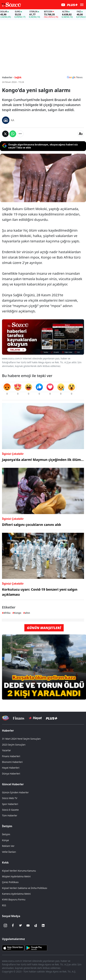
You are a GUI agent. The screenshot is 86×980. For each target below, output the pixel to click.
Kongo (18, 613)
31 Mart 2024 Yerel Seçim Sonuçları (21, 739)
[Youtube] (28, 925)
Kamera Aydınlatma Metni (16, 894)
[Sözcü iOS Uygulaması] (13, 948)
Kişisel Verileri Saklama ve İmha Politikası (25, 888)
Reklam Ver (8, 846)
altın (27, 613)
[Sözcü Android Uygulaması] (36, 948)
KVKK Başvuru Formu (14, 899)
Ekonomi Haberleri (12, 762)
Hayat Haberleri (11, 768)
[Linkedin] (43, 925)
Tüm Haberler (10, 815)
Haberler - (8, 77)
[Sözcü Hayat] (35, 718)
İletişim (7, 826)
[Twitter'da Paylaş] (5, 134)
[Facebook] (13, 925)
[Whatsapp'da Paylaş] (13, 134)
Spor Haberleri (10, 804)
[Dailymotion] (36, 925)
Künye (5, 840)
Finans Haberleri (11, 756)
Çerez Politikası (10, 882)
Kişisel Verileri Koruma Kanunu (19, 871)
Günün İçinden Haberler (15, 792)
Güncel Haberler (13, 784)
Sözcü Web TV (10, 798)
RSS (4, 905)
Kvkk (5, 863)
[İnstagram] (5, 925)
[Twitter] (20, 925)
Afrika (7, 613)
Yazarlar (6, 750)
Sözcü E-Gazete (10, 810)
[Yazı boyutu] (81, 134)
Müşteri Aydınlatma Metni (16, 876)
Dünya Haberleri (11, 774)
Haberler (8, 731)
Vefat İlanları (9, 852)
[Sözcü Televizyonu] (5, 718)
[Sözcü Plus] (52, 718)
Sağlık (18, 77)
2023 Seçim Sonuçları (14, 745)
